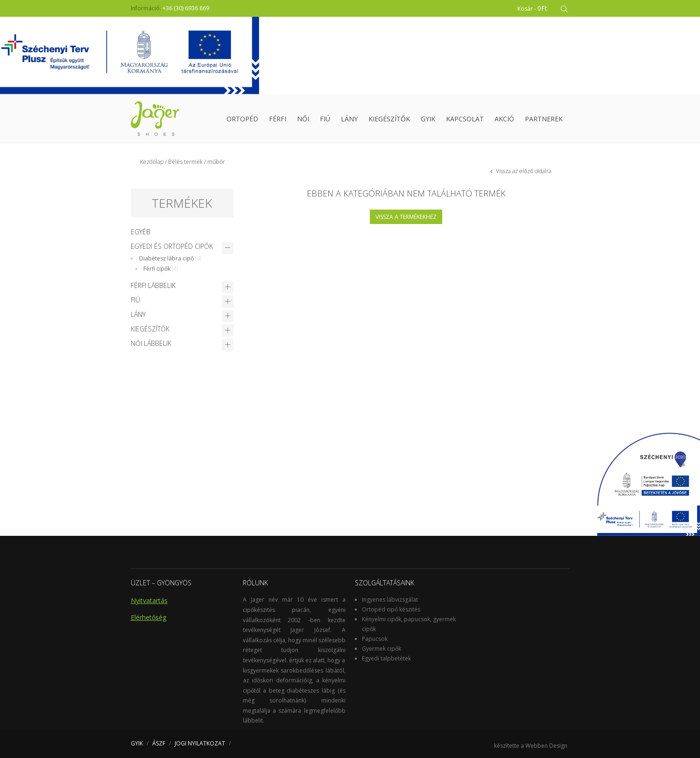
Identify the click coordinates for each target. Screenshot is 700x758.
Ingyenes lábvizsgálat (390, 600)
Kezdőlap (152, 162)
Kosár (533, 8)
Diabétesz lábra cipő (166, 258)
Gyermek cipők (382, 649)
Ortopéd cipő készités (391, 609)
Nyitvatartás (149, 600)
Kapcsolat (465, 119)
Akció (504, 119)
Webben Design (546, 746)
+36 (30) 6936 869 (186, 8)
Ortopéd (242, 119)
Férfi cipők (157, 269)
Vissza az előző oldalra (523, 171)
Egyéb (141, 232)
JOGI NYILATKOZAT (200, 743)
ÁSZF (159, 743)
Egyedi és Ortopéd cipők (172, 246)
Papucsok (375, 639)
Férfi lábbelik (153, 285)
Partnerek (544, 119)
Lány (349, 119)
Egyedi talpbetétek (386, 658)
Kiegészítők (389, 119)
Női (303, 119)
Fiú (325, 119)
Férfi (278, 119)
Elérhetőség (148, 617)
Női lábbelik (151, 343)
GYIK (428, 119)
